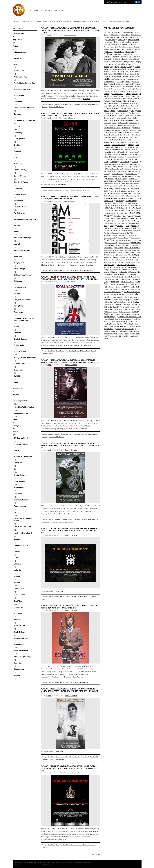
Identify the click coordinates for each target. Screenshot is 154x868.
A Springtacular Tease (22, 89)
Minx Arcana (135, 181)
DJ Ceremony (54, 522)
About (17, 22)
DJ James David (85, 351)
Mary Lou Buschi (133, 171)
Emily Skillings (116, 101)
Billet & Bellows (20, 475)
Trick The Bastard (112, 307)
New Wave (119, 201)
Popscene (120, 226)
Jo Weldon (131, 142)
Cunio (128, 82)
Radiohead (116, 231)
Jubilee (17, 232)
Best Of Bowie (133, 57)
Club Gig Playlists (21, 401)
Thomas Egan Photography (122, 300)
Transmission (19, 669)
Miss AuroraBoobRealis (130, 184)
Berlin (16, 469)
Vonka (115, 312)
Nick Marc (124, 206)
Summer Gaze (19, 364)
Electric (17, 145)
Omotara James (111, 213)
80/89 (119, 32)
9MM (16, 65)
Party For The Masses (22, 300)
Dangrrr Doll (129, 84)
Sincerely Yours (128, 253)
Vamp (16, 382)
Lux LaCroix (123, 167)
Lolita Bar (18, 570)
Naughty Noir (19, 263)
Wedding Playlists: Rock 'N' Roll (122, 326)
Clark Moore (117, 77)
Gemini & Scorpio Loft (22, 527)
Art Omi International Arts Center (127, 47)
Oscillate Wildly (20, 287)
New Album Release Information (115, 198)
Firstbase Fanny (123, 111)
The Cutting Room (21, 638)
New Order (132, 198)
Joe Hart (127, 140)
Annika (132, 45)
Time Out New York (113, 302)
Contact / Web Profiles (119, 22)
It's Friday (18, 225)
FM (15, 512)
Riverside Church (110, 238)
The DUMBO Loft (122, 284)
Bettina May (108, 59)
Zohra (106, 338)
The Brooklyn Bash (123, 279)
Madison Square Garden (114, 169)
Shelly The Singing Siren (112, 253)
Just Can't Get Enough (23, 238)
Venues (15, 432)
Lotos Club (120, 164)
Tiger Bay (137, 300)
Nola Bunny (121, 208)
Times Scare (19, 663)
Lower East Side (132, 164)
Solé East (107, 257)
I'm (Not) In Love (20, 213)
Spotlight (16, 426)
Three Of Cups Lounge (23, 657)
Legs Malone (108, 159)
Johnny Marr (137, 140)
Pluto (106, 226)
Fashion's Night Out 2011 (112, 108)
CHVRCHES (118, 74)
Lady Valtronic (133, 154)
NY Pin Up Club (133, 208)
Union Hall (117, 309)
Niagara (17, 576)
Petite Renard (111, 223)
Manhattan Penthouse (131, 169)
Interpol (127, 133)
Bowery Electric (20, 488)
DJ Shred (80, 597)
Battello (138, 49)
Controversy (19, 114)
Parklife (17, 294)
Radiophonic (126, 231)
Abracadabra (19, 96)
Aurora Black (121, 49)
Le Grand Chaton (132, 157)
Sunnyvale (18, 613)
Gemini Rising (120, 118)
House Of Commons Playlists (124, 130)
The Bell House (20, 632)
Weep (115, 331)
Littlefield (18, 564)
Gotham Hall (123, 123)
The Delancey (19, 644)
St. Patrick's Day (109, 260)
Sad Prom (18, 333)
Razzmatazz (18, 312)
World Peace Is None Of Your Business (117, 334)
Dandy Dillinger (116, 84)
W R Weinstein (111, 336)
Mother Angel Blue (123, 189)
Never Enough (19, 269)
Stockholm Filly (120, 262)
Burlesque (108, 67)
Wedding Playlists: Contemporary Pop (118, 319)
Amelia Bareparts (134, 40)
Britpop (138, 62)
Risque (17, 327)
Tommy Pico (110, 304)
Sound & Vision (20, 351)
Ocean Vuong (108, 210)
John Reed (110, 142)
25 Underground (20, 52)
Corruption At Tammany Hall (25, 120)
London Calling (109, 164)
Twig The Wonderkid (128, 307)
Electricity (18, 151)
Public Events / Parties (60, 22)
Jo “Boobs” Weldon (119, 145)
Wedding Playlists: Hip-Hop (113, 324)
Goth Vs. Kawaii (20, 195)
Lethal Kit (134, 159)
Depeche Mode (116, 89)
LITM (16, 558)
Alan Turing (110, 37)
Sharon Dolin (119, 250)
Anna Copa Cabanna (120, 45)
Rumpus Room (20, 595)
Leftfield (17, 552)
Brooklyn (111, 64)
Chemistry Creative (21, 500)
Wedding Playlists (21, 413)
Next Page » (96, 854)
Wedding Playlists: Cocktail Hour (129, 317)
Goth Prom (18, 188)
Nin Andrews (110, 208)
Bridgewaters (128, 62)
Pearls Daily (134, 218)
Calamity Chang (127, 67)
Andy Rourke (125, 42)
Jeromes (17, 539)
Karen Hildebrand (118, 150)
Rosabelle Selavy (124, 240)
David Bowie (115, 87)
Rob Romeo (135, 238)
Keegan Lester (109, 152)
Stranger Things (109, 265)
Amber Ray (121, 40)
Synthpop (115, 272)
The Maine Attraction (130, 289)
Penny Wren (108, 221)
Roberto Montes (123, 238)
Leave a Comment (70, 35)
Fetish (113, 111)
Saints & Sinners (20, 339)
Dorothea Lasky (125, 96)
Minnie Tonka (123, 181)
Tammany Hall (19, 626)
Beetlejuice (119, 54)
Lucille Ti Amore (110, 167)
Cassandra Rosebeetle (119, 69)
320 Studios (115, 35)
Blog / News (42, 22)
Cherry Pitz (134, 72)
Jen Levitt (133, 137)
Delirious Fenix (127, 87)
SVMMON (18, 376)
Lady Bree (107, 154)
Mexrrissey (110, 179)
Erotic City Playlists (110, 103)
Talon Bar (18, 620)
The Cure (114, 282)
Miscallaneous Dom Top (112, 184)
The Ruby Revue (118, 294)
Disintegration (19, 139)
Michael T (132, 179)
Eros (16, 157)
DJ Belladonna (118, 91)
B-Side (17, 450)
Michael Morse (121, 179)
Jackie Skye (119, 135)
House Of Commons (22, 207)
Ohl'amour (18, 281)
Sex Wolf (109, 250)
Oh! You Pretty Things (22, 275)
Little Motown (124, 162)
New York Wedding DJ (112, 203)
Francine (125, 113)
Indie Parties (118, 133)
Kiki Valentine (121, 152)
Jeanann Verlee (111, 137)
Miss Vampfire (109, 186)
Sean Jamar (119, 248)
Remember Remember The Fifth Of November (24, 319)
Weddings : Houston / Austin (86, 22)
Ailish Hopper (137, 35)
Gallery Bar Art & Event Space (23, 520)
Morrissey (109, 188)
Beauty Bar (18, 463)
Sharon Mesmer (131, 250)
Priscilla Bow (108, 228)
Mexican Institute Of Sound (131, 176)
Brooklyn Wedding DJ (126, 64)
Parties (15, 46)
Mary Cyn (122, 171)
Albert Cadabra (122, 37)
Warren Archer (125, 312)
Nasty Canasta (127, 193)
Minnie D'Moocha (110, 181)
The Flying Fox (135, 284)
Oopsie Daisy (123, 213)
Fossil (117, 113)
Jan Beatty (137, 135)
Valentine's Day (129, 309)
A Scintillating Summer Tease (25, 83)
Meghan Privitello (118, 174)
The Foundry (110, 287)
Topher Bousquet (123, 304)
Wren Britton (136, 334)
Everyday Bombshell (117, 106)
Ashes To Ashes (109, 49)
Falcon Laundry (20, 170)
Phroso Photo (134, 223)
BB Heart (109, 52)
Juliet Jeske (114, 147)
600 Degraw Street (21, 438)
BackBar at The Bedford (23, 457)
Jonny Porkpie (120, 142)
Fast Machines (128, 108)
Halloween (130, 125)
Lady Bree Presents (120, 154)
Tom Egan (136, 302)
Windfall (17, 675)
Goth (114, 123)
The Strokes (118, 297)
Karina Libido (131, 150)
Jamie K (128, 135)
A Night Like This (21, 77)
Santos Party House (123, 245)
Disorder (138, 89)
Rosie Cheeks (137, 240)
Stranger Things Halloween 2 (25, 358)
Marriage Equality (110, 171)
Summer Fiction (120, 267)
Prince (134, 226)
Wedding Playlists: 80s (122, 314)
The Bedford (118, 277)
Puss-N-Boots (126, 228)
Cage (117, 67)
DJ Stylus (114, 96)
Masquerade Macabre (22, 250)
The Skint (129, 294)
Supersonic (18, 370)
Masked (17, 244)
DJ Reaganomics (131, 94)
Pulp (117, 228)
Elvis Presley (127, 99)
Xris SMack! (123, 336)
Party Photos (18, 389)
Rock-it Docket (110, 240)
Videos (108, 312)
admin (50, 35)
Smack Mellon (122, 255)
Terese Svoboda (118, 274)
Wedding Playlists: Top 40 (125, 329)
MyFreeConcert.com (124, 191)
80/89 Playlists (73, 190)
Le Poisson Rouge (21, 545)
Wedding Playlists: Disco (126, 322)
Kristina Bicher (133, 152)
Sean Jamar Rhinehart (132, 248)
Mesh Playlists (85, 270)
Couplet (17, 126)
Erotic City (18, 164)
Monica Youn (130, 186)
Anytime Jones (109, 47)
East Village (136, 96)
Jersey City (116, 140)
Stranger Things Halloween (126, 265)
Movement (18, 256)
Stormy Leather (133, 262)
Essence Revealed (125, 103)
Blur (120, 62)
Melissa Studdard (132, 174)
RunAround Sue (124, 243)
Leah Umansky (109, 157)
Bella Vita (115, 57)
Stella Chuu (132, 260)
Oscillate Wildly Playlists (25, 407)
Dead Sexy (18, 133)
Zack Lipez (133, 336)
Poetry (112, 226)
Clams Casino (130, 74)
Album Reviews (19, 34)
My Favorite (110, 191)
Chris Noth (107, 74)
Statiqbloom (121, 260)
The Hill (118, 289)
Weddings (107, 331)
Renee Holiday (118, 235)
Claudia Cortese (128, 77)
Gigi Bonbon (115, 120)
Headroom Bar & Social (23, 533)
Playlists (16, 395)
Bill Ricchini (133, 59)
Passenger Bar (20, 589)
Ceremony (18, 494)
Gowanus (121, 125)
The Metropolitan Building (113, 292)
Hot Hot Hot (18, 201)
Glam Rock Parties (21, 182)
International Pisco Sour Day (25, 219)
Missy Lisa (120, 186)
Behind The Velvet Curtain (24, 108)
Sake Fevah (111, 245)
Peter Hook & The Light (132, 221)
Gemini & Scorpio (21, 176)
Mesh (106, 176)
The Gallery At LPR (21, 651)
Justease (107, 150)
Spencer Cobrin (134, 257)
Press (104, 22)
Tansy (108, 274)
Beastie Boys (119, 52)
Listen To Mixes (28, 22)
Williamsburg (124, 331)
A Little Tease (19, 71)
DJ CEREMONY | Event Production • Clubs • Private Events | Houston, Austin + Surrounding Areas (56, 8)
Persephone (19, 306)
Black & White (19, 481)
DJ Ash (109, 91)
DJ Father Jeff (130, 91)
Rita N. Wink (130, 235)
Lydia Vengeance (135, 167)
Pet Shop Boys (122, 223)
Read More (86, 99)
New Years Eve (131, 201)
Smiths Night (19, 345)
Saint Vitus (18, 601)
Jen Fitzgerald (123, 137)
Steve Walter (108, 262)
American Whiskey (21, 444)
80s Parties (18, 58)
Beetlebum (18, 102)
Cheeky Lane (123, 72)
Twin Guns (107, 309)
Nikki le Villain (135, 206)
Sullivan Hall (19, 607)
